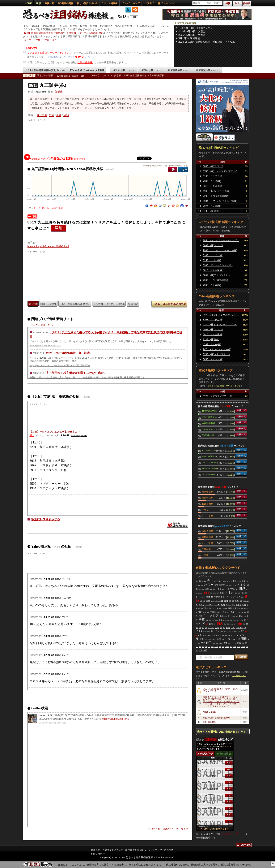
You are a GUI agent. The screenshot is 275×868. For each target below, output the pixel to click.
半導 (243, 647)
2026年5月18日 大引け (192, 31)
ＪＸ (217, 604)
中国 (244, 581)
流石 (230, 585)
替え (243, 643)
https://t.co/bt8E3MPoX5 (115, 719)
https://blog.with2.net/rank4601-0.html (48, 246)
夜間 (235, 647)
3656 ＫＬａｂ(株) (213, 359)
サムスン (205, 636)
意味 (239, 643)
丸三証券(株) (47, 85)
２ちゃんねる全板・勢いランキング (224, 386)
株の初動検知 (210, 722)
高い (224, 628)
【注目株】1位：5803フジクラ (195, 28)
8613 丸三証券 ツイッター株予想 (170, 829)
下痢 (230, 601)
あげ (245, 609)
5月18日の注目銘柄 (189, 38)
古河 (217, 628)
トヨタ (229, 639)
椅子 (218, 593)
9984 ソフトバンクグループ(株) (220, 201)
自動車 (221, 643)
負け (197, 581)
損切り (222, 585)
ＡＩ (224, 612)
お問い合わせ (98, 854)
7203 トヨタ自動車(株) (216, 196)
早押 (208, 612)
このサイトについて (113, 850)
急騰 (208, 601)
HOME (28, 3)
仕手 (207, 624)
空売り (206, 593)
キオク (79, 57)
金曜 (219, 639)
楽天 (241, 616)
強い (201, 581)
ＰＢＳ (216, 647)
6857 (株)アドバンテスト (217, 275)
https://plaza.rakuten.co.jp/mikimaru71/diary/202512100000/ (60, 365)
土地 (222, 616)
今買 (231, 597)
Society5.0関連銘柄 (209, 468)
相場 (230, 608)
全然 (242, 609)
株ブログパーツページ (233, 834)
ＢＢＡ (215, 589)
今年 (232, 612)
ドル (233, 628)
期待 (209, 636)
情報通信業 (207, 498)
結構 (231, 620)
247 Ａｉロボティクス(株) (217, 349)
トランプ (215, 635)
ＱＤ (219, 589)
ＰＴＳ (215, 608)
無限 (201, 601)
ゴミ (214, 639)
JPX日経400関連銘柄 (209, 411)
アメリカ (229, 581)
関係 (203, 647)
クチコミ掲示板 (109, 3)
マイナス (240, 628)
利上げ (214, 631)
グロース (225, 597)
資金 (244, 605)
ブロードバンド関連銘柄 (210, 429)
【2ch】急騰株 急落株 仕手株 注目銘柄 (43, 33)
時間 (201, 616)
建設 (200, 647)
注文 (208, 597)
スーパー (225, 609)
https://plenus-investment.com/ (45, 346)
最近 (228, 624)
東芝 (237, 616)
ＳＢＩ (229, 632)
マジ (203, 643)
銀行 (228, 628)
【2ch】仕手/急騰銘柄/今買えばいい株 (45, 70)
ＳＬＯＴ (209, 605)
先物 (225, 643)
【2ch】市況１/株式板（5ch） (71, 76)
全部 (235, 581)
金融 (59, 115)
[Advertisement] (108, 137)
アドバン (234, 643)
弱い (215, 624)
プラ (239, 632)
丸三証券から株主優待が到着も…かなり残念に (76, 373)
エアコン (200, 593)
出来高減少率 (208, 70)
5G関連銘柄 (208, 435)
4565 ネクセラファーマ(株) (218, 396)
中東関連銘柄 (209, 423)
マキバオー (211, 628)
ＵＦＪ (233, 636)
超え (239, 620)
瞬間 (217, 643)
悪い (225, 624)
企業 (222, 593)
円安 (200, 612)
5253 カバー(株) (212, 260)
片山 (206, 639)
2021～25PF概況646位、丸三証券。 (70, 353)
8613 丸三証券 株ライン (137, 76)
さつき (204, 612)
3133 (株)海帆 (211, 211)
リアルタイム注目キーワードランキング (50, 53)
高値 (217, 620)
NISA (66, 115)
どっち (213, 601)
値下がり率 (152, 70)
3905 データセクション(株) (218, 265)
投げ (200, 589)
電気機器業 (207, 492)
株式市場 (42, 115)
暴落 (205, 581)
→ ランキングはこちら (40, 325)
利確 (220, 609)
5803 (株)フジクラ (213, 166)
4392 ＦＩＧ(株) (212, 181)
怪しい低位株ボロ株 (87, 3)
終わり (201, 605)
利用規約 (95, 850)
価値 (234, 616)
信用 (226, 601)
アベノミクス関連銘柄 (210, 462)
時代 (204, 601)
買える (234, 585)
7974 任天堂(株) (212, 206)
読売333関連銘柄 (209, 417)
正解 (206, 647)
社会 (229, 636)
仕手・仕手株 (85, 62)
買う (243, 631)
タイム (208, 632)
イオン (235, 620)
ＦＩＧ (241, 585)
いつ (237, 601)
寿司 (205, 650)
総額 (201, 650)
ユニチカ (219, 601)
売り (210, 581)
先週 (229, 643)
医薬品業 (206, 549)
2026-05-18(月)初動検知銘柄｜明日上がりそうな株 (207, 42)
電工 (214, 593)
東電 (211, 589)
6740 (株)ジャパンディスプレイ (220, 171)
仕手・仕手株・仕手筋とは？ (41, 40)
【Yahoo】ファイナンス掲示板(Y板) (85, 33)
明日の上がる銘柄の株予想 (217, 718)
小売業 (205, 510)
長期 (199, 585)
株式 (222, 632)
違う (237, 589)
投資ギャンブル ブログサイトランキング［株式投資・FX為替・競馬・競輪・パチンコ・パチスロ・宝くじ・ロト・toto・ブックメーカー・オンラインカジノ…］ (221, 702)
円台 (213, 620)
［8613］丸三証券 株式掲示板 (169, 304)
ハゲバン (218, 581)
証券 (52, 115)
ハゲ (202, 623)
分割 (202, 585)
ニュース (238, 612)
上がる (239, 605)
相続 (242, 597)
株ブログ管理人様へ (136, 850)
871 (32, 435)
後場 (202, 639)
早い (210, 620)
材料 (240, 624)
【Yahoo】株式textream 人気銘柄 (86, 70)
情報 (241, 601)
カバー (235, 624)
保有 (221, 628)
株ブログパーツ (166, 3)
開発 (242, 620)
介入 (200, 635)
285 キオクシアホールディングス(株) (221, 241)
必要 (207, 620)
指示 (231, 647)
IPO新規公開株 (65, 3)
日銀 (244, 624)
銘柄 (239, 647)
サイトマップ (155, 850)
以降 (206, 628)
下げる (213, 612)
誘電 (228, 612)
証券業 (59, 92)
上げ (238, 639)
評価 (210, 609)
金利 (207, 589)
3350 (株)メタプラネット (217, 354)
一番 (225, 632)
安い (219, 632)
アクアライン (202, 597)
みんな (229, 605)
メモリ (239, 581)
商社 (230, 616)
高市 (216, 585)
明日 (244, 639)
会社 (211, 624)
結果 (239, 593)
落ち (226, 616)
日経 (242, 589)
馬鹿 (211, 593)
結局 (223, 605)
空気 (245, 616)
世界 (227, 585)
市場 (212, 647)
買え (220, 623)
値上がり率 (124, 70)
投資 (203, 589)
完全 (206, 608)
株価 (235, 608)
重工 (236, 593)
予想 (226, 636)
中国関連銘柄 (209, 474)
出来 (201, 631)
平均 (239, 609)
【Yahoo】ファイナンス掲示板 (105, 76)
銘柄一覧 (49, 3)
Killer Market (209, 712)
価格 (214, 643)
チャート (219, 612)
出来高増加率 (180, 70)
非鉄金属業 (207, 504)
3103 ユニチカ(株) (213, 176)
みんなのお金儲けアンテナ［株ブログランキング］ (221, 690)
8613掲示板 (158, 76)
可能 (242, 612)
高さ (199, 609)
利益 (227, 647)
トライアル (230, 589)
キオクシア (211, 616)
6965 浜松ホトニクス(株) (217, 191)
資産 (223, 589)
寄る (234, 605)
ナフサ (222, 620)
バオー (223, 639)
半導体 (217, 597)
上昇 (233, 601)
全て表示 (29, 76)
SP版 (38, 3)
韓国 (199, 643)
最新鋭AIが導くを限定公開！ (59, 159)
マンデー (234, 632)
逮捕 (202, 609)
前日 (205, 632)
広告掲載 (169, 850)
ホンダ (224, 581)
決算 (202, 620)
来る (222, 635)
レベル (227, 620)
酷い (203, 628)
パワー (209, 585)
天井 (220, 647)
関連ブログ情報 (45, 76)
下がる (209, 639)
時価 (200, 628)
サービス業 (207, 516)
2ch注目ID (149, 3)
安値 (223, 647)
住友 (232, 624)
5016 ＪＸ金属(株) (213, 186)
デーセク (236, 597)
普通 (234, 639)
